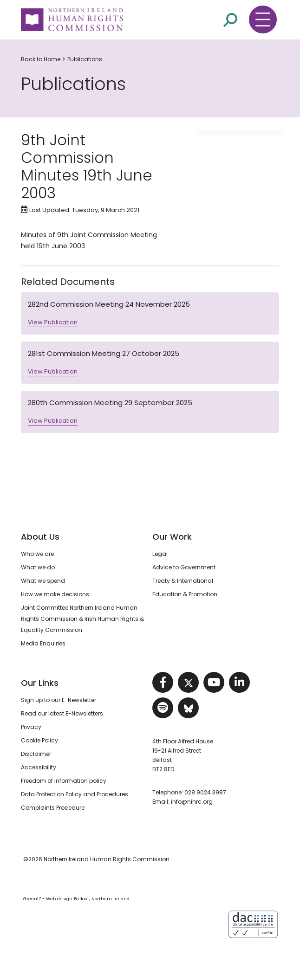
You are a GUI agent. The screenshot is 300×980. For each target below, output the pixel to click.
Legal (160, 554)
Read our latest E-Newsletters (62, 713)
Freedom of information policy (64, 781)
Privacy (31, 727)
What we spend (43, 581)
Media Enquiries (43, 643)
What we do (38, 567)
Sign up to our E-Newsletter (59, 700)
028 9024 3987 (205, 792)
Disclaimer (36, 754)
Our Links (40, 683)
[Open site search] (230, 20)
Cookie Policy (39, 740)
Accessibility (39, 767)
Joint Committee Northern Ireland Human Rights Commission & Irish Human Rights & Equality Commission (82, 619)
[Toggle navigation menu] (263, 19)
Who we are (37, 554)
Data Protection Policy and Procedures (75, 794)
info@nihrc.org (192, 802)
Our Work (172, 537)
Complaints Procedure (53, 808)
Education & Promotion (185, 594)
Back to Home (41, 59)
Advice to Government (184, 567)
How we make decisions (55, 594)
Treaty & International (183, 581)
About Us (40, 537)
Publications (85, 59)
